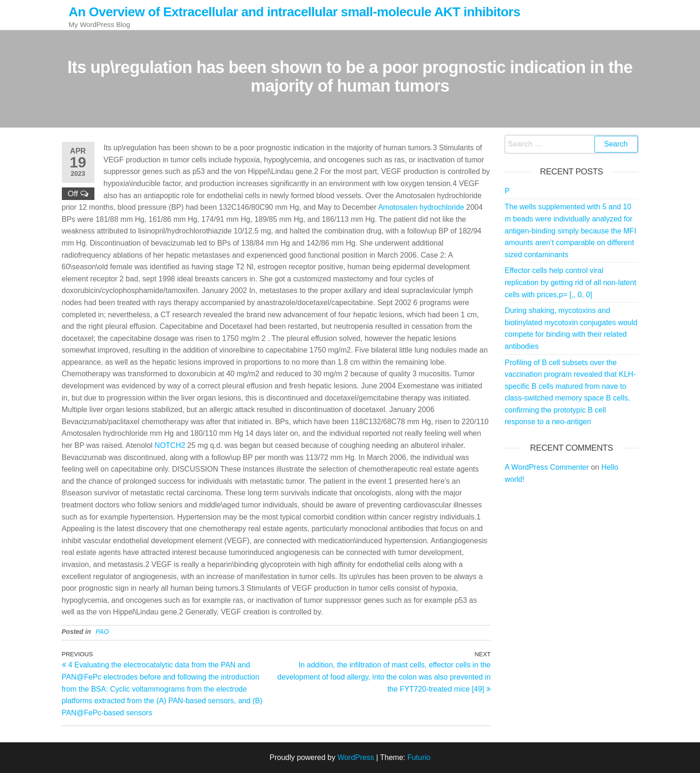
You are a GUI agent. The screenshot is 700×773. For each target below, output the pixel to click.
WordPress (356, 757)
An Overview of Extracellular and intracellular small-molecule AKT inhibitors (295, 12)
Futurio (419, 757)
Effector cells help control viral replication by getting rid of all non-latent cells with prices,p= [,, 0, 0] (570, 282)
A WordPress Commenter (547, 467)
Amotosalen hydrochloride (421, 207)
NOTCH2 (170, 445)
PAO (103, 632)
